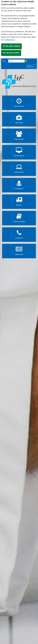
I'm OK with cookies (11, 46)
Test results (19, 119)
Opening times (19, 103)
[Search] (16, 61)
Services (19, 201)
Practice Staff (19, 135)
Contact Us (19, 234)
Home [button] (4, 61)
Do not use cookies (11, 53)
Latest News (19, 251)
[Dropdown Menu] (31, 66)
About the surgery (19, 218)
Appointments (19, 168)
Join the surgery (19, 152)
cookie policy (9, 40)
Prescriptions (19, 185)
